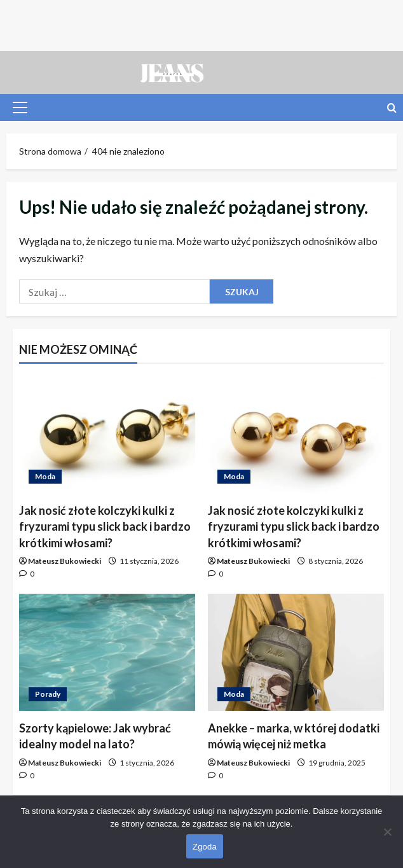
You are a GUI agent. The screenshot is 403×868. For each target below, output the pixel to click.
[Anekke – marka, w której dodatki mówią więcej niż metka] (296, 653)
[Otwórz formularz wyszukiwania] (392, 108)
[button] (20, 108)
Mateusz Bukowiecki (65, 561)
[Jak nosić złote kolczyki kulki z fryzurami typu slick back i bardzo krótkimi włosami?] (107, 435)
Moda (45, 476)
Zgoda (205, 847)
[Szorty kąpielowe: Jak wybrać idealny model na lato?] (107, 653)
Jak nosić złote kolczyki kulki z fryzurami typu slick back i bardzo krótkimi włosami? (105, 526)
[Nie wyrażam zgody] (387, 832)
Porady (48, 694)
